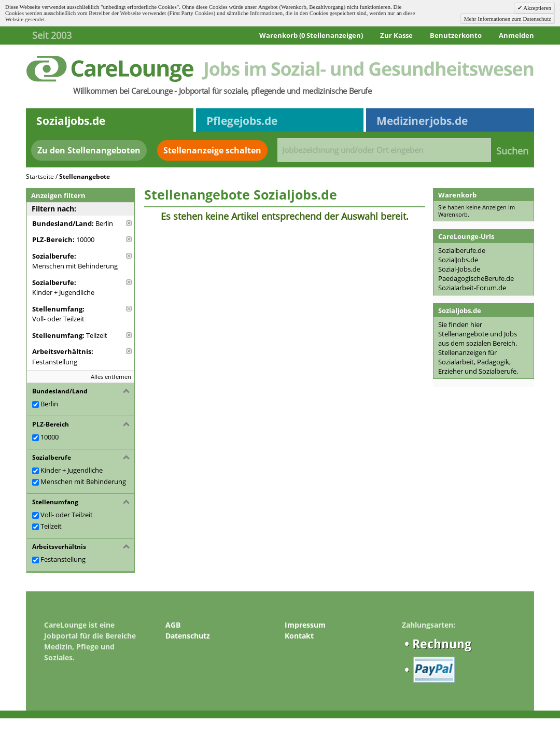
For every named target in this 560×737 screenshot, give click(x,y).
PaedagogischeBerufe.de (476, 278)
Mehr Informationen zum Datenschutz (508, 19)
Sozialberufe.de (462, 250)
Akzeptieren (537, 8)
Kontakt (299, 636)
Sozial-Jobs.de (459, 269)
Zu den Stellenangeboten (89, 150)
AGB (173, 625)
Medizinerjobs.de (422, 121)
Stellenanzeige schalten (212, 150)
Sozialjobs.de (71, 121)
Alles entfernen (111, 377)
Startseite (40, 176)
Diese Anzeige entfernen (129, 223)
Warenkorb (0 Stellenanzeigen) (311, 35)
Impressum (305, 625)
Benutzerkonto (456, 35)
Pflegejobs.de (242, 121)
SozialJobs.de (458, 260)
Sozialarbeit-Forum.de (472, 288)
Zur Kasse (396, 35)
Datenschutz (188, 636)
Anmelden (516, 35)
